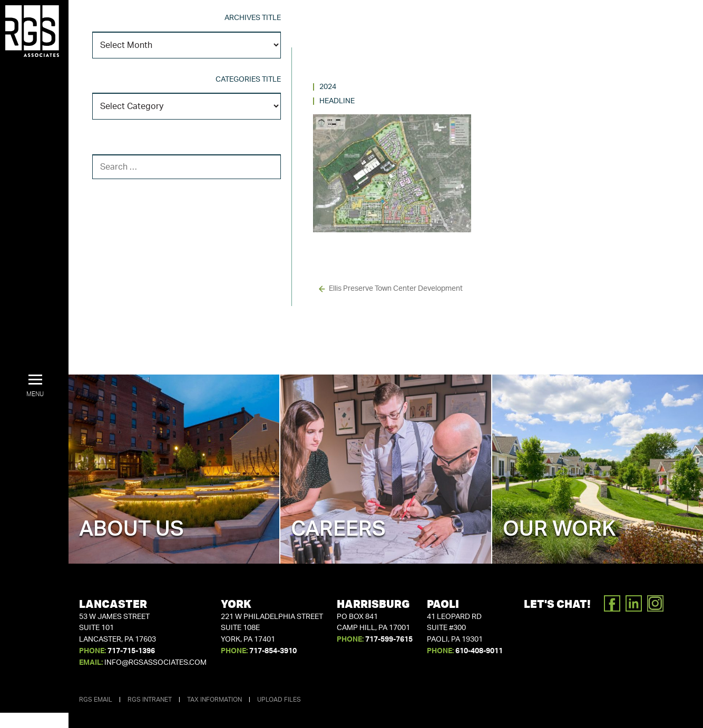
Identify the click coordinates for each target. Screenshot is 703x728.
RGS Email (96, 700)
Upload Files (279, 700)
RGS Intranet (150, 700)
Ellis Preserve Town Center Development (396, 289)
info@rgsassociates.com (155, 663)
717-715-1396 (131, 651)
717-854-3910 (273, 651)
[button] (35, 386)
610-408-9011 (479, 651)
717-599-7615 (389, 640)
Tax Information (214, 700)
